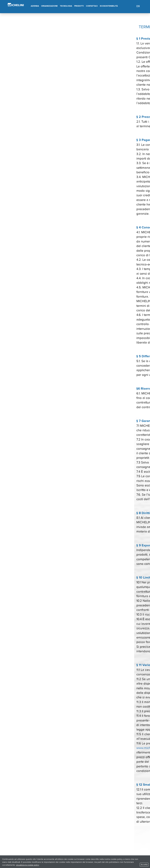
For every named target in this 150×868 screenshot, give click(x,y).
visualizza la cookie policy (28, 865)
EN (138, 6)
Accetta (144, 865)
